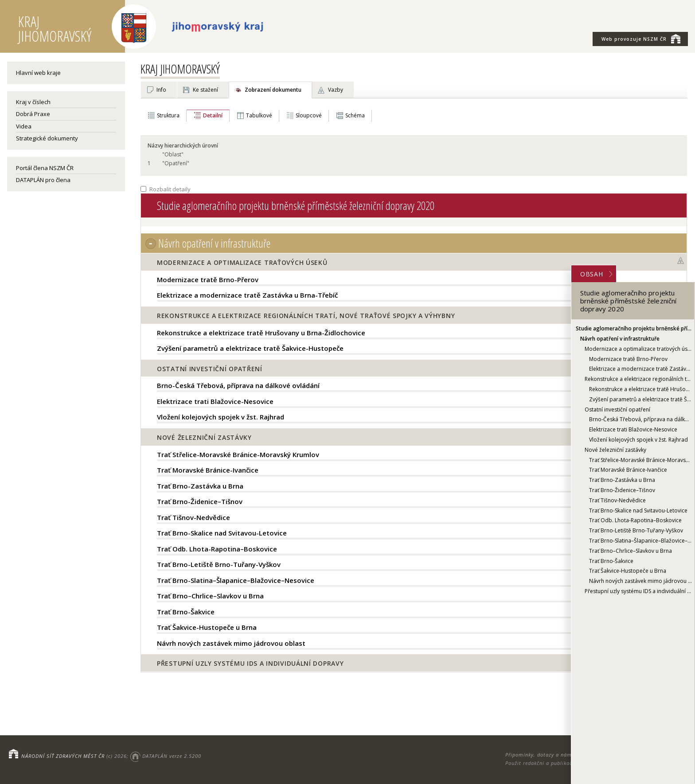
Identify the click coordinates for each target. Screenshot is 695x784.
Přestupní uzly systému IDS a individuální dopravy (638, 591)
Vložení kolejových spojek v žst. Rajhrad (638, 440)
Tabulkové (259, 115)
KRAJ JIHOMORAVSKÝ (180, 69)
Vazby (336, 90)
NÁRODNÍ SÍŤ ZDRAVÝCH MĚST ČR (63, 756)
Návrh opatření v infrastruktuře (620, 339)
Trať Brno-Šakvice (611, 561)
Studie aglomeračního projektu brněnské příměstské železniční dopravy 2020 (634, 328)
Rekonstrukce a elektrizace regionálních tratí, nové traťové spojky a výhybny (638, 379)
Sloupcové (309, 115)
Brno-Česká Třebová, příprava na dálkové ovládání (640, 419)
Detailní (213, 115)
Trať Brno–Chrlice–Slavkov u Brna (631, 551)
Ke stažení (205, 90)
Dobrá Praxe (33, 114)
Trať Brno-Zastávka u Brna (622, 480)
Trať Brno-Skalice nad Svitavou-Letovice (638, 510)
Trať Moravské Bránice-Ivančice (628, 470)
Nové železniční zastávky (615, 450)
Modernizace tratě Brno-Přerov (628, 359)
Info (161, 90)
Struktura (168, 115)
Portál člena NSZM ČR (45, 168)
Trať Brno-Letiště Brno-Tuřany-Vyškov (636, 530)
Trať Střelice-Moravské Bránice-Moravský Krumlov (640, 460)
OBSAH (596, 274)
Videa (24, 126)
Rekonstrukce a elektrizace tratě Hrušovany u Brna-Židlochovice (640, 389)
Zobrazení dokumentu (273, 90)
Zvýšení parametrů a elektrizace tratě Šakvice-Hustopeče (640, 399)
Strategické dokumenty (47, 138)
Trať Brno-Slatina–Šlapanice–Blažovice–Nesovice (640, 541)
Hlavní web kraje (38, 73)
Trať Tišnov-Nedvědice (617, 500)
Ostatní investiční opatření (617, 409)
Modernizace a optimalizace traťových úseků (638, 349)
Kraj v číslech (33, 102)
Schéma (355, 115)
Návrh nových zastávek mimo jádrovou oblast (640, 581)
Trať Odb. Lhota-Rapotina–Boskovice (635, 520)
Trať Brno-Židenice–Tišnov (622, 490)
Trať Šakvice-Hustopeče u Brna (628, 571)
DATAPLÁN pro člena (43, 180)
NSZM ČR (641, 39)
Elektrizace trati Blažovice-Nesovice (633, 429)
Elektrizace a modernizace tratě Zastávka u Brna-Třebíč (640, 369)
